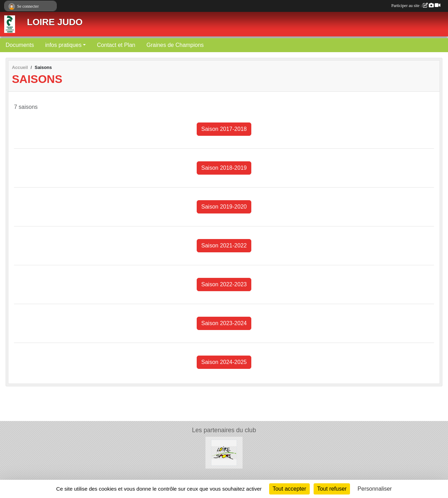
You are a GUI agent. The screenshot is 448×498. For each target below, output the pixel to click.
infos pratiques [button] (63, 45)
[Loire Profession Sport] (224, 452)
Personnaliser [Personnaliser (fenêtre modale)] (375, 489)
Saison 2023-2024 (224, 323)
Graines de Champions (175, 45)
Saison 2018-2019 (224, 168)
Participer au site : (416, 6)
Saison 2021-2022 (224, 246)
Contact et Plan (116, 45)
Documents (20, 45)
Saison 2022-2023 (224, 284)
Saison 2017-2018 (224, 129)
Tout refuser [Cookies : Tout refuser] (332, 489)
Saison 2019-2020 (224, 207)
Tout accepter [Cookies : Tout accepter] (289, 489)
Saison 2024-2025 (224, 362)
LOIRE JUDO (55, 22)
